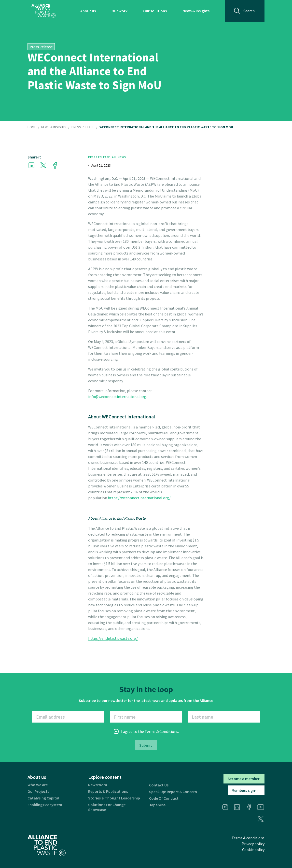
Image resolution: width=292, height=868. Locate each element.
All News (119, 157)
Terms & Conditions (161, 731)
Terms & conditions (248, 838)
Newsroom (98, 785)
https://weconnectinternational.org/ (139, 498)
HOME (32, 127)
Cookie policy (253, 850)
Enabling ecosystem (45, 805)
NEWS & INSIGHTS (54, 127)
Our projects (38, 791)
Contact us (159, 785)
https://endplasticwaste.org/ (113, 638)
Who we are (38, 785)
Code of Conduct (164, 798)
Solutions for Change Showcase (107, 807)
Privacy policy (253, 844)
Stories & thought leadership (114, 798)
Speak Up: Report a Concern (173, 792)
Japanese (157, 805)
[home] (44, 11)
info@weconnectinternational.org (117, 397)
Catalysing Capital (43, 798)
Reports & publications (108, 791)
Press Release (83, 127)
